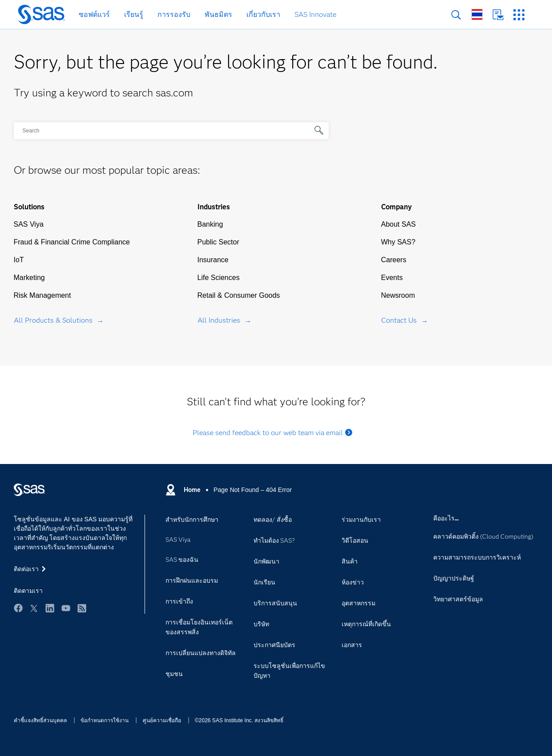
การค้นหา (456, 15)
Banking (210, 224)
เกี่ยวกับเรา (263, 14)
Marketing (29, 278)
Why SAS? (398, 242)
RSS (82, 608)
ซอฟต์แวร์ (94, 14)
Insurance (213, 260)
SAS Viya (29, 224)
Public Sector (218, 242)
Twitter (34, 608)
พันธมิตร (218, 14)
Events (392, 278)
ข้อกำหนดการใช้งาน (105, 720)
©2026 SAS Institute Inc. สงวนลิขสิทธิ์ (239, 720)
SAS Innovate (315, 14)
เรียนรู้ (134, 14)
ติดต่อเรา (498, 15)
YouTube (66, 608)
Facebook (18, 608)
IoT (19, 260)
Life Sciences (219, 278)
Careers (394, 260)
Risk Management (42, 295)
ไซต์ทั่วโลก (477, 14)
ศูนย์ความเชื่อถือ (162, 720)
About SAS (399, 224)
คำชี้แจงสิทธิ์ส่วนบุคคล (40, 720)
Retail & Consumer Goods (239, 295)
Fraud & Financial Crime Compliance (72, 242)
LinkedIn (50, 608)
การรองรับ (174, 14)
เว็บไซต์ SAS (519, 15)
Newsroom (398, 295)
